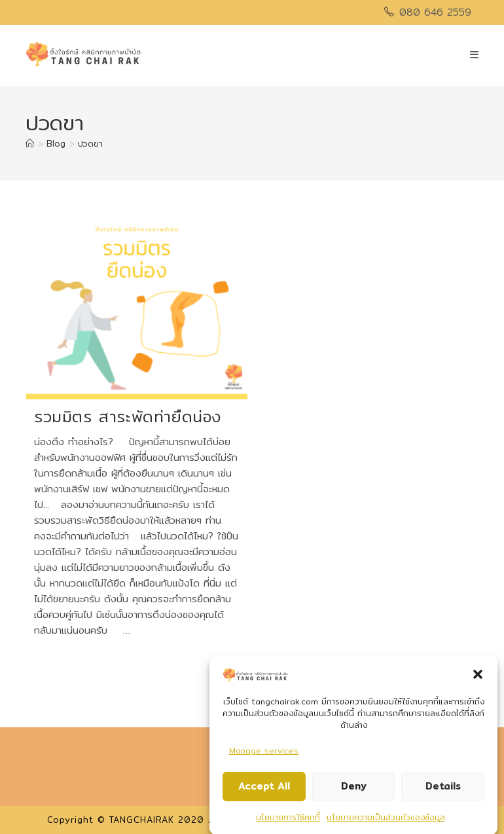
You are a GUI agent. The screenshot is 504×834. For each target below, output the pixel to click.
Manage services (264, 754)
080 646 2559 (435, 12)
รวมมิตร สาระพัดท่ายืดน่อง (128, 416)
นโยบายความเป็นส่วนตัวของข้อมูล (386, 821)
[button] (478, 678)
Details (443, 790)
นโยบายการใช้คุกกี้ (288, 821)
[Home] (30, 143)
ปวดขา (90, 143)
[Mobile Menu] (475, 55)
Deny (354, 790)
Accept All (264, 790)
